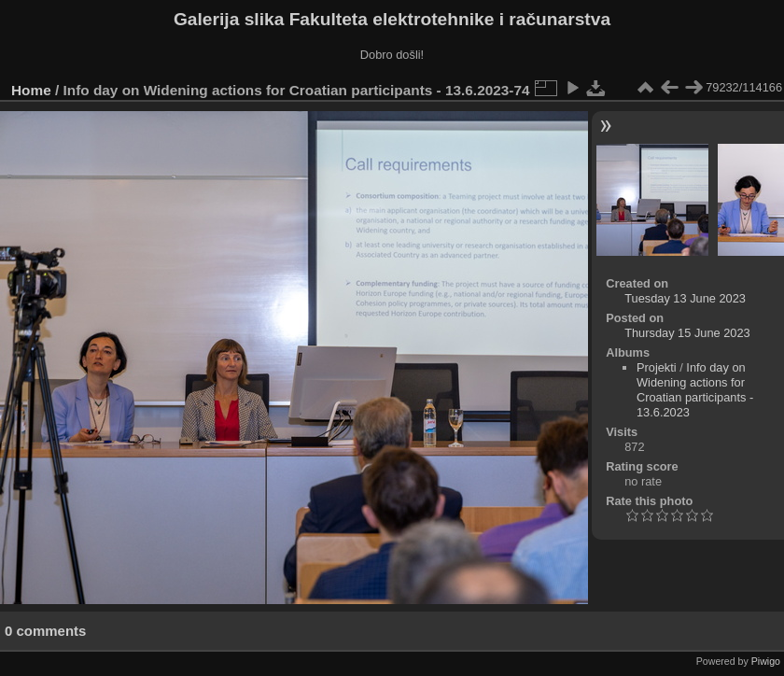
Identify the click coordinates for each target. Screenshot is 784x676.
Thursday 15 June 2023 (687, 333)
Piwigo (766, 661)
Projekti (657, 367)
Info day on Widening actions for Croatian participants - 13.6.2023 (695, 390)
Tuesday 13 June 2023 (685, 298)
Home (31, 90)
